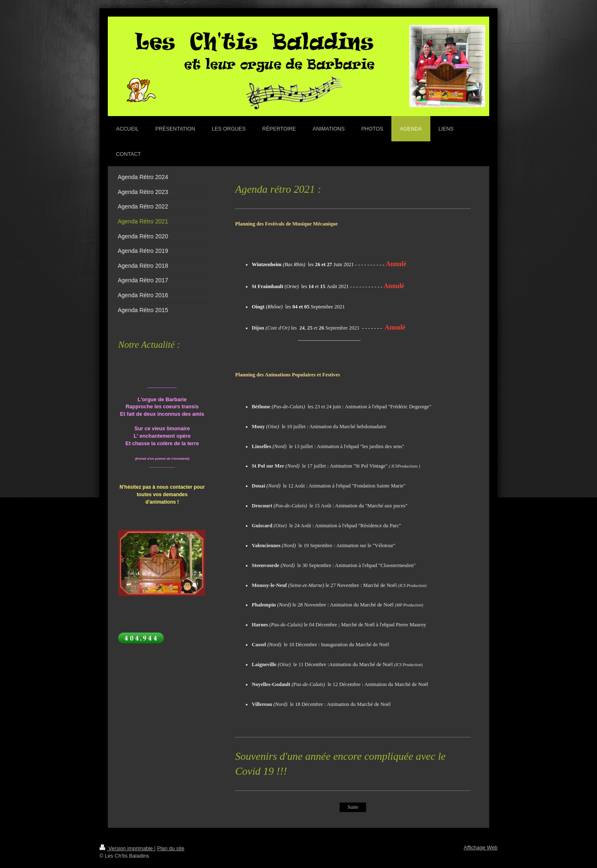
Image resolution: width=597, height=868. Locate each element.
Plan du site (171, 849)
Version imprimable (127, 849)
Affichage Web (481, 848)
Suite (353, 807)
